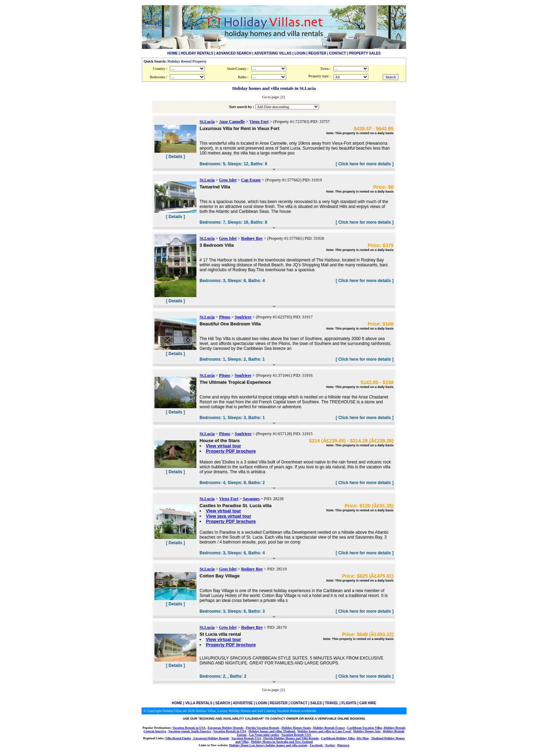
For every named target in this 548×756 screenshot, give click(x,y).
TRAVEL (332, 703)
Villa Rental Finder (178, 738)
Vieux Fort (259, 122)
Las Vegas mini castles (264, 735)
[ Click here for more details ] (365, 164)
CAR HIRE (368, 703)
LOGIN (300, 53)
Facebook (316, 745)
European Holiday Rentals (226, 728)
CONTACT (338, 53)
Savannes (251, 499)
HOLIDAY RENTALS (197, 53)
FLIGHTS (349, 703)
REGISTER (317, 53)
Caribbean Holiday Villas (338, 738)
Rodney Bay (252, 238)
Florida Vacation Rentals (262, 728)
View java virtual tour (229, 516)
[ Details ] (175, 157)
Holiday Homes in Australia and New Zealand (282, 742)
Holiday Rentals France (329, 728)
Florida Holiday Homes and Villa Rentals (291, 738)
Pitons (225, 317)
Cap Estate (251, 180)
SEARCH (223, 703)
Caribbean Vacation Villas (365, 728)
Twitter (330, 745)
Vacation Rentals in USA (189, 728)
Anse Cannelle (232, 122)
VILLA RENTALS (199, 703)
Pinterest (343, 745)
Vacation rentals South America (190, 731)
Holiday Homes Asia (367, 731)
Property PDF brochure (231, 451)
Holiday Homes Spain (296, 728)
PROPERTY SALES (365, 53)
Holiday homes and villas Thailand (272, 731)
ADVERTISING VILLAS (273, 53)
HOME (173, 53)
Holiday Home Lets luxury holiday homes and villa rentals (268, 745)
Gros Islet (228, 180)
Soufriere (243, 317)
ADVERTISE (243, 703)
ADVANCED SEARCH (234, 53)
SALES (316, 703)
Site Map (363, 738)
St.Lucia (207, 122)
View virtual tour (223, 446)
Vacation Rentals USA (296, 735)
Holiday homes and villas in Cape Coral (325, 731)
